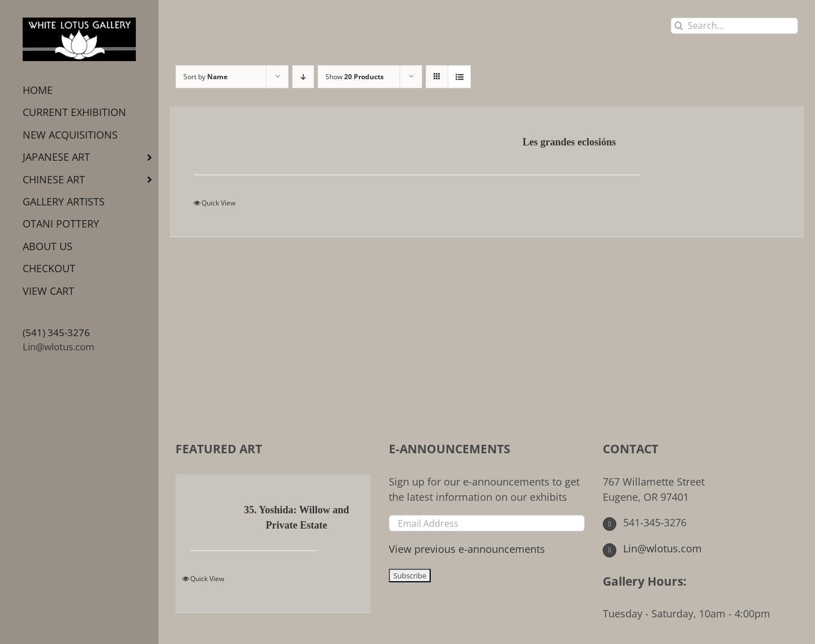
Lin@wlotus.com (59, 347)
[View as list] (459, 77)
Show (355, 77)
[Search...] (734, 26)
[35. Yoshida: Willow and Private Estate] (207, 511)
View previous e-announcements (467, 549)
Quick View (218, 203)
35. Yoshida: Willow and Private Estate (297, 518)
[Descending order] (303, 77)
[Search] (679, 26)
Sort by (205, 77)
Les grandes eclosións (569, 142)
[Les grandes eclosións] (251, 143)
